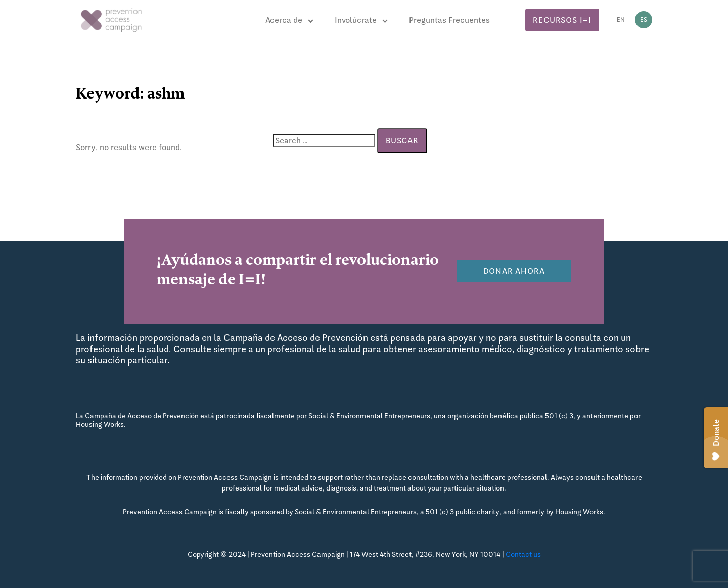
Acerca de (284, 20)
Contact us (523, 554)
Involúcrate (356, 20)
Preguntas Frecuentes (449, 20)
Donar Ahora (514, 271)
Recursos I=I (562, 20)
